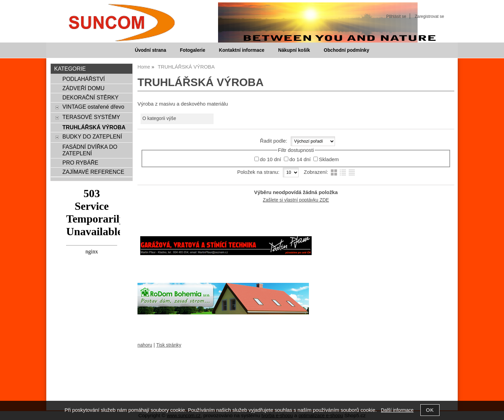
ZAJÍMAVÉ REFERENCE (93, 172)
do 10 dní (271, 159)
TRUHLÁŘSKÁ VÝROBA (94, 127)
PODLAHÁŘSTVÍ (84, 79)
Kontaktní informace (242, 50)
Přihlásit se (396, 16)
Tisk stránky (169, 345)
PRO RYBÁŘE (80, 163)
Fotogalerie (193, 50)
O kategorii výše (159, 118)
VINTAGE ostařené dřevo (93, 107)
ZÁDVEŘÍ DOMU (83, 88)
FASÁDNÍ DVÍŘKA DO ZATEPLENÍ (90, 150)
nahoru (145, 345)
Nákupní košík (294, 50)
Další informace (397, 410)
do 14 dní (300, 159)
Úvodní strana (150, 50)
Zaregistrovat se (429, 16)
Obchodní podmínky (346, 50)
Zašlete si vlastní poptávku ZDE (296, 200)
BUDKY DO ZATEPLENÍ (92, 136)
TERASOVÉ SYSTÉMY (91, 117)
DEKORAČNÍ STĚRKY (91, 97)
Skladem (329, 159)
